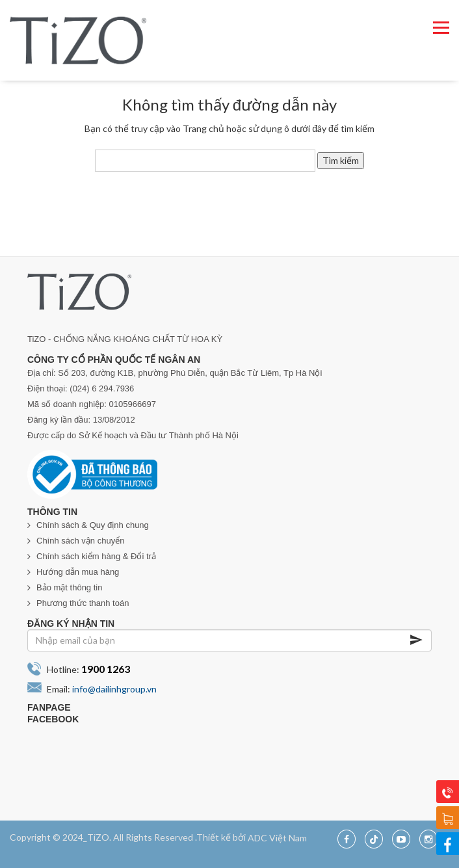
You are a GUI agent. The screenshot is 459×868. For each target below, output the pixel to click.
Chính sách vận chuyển (80, 541)
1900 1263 (106, 669)
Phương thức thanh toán (83, 603)
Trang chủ (203, 128)
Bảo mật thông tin (69, 587)
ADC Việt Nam (277, 837)
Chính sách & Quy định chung (93, 525)
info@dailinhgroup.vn (114, 689)
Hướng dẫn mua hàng (78, 572)
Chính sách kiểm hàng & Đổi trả (96, 556)
